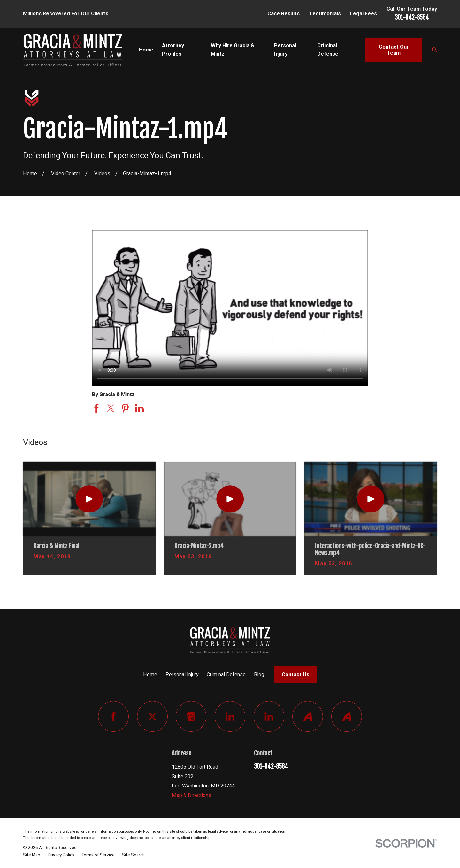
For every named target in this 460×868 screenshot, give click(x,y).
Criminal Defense (226, 674)
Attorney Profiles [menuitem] (173, 50)
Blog (259, 674)
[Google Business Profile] (191, 716)
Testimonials (325, 14)
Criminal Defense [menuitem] (328, 50)
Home (150, 674)
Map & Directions (192, 795)
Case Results (284, 14)
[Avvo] (308, 716)
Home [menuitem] (146, 50)
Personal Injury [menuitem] (285, 50)
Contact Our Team (394, 50)
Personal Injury (182, 674)
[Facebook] (113, 716)
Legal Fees (364, 14)
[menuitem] (32, 855)
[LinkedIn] (230, 716)
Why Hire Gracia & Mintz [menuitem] (233, 50)
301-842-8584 (412, 17)
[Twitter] (152, 716)
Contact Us (295, 674)
